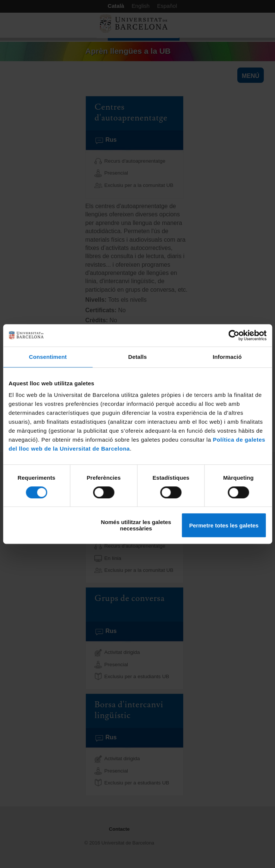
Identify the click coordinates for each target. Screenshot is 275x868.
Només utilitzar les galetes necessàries (136, 525)
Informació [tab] (227, 357)
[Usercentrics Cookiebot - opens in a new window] (234, 335)
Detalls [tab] (138, 357)
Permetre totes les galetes (224, 525)
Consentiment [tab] (48, 357)
